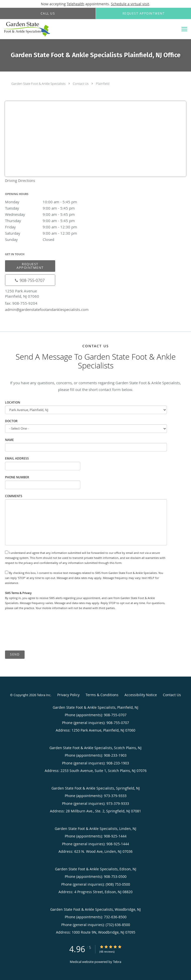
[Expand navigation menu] (184, 29)
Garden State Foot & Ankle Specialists (38, 84)
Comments (14, 496)
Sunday (49, 239)
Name (9, 440)
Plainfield (103, 84)
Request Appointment (30, 266)
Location (13, 402)
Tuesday (49, 208)
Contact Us (81, 84)
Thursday (49, 221)
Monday (49, 202)
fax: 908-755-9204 (21, 303)
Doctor (11, 421)
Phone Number (17, 477)
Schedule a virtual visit (130, 4)
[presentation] (43, 631)
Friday (49, 227)
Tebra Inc (44, 695)
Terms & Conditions (102, 695)
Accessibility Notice (141, 695)
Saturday (49, 233)
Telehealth (76, 4)
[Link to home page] (34, 29)
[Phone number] (30, 280)
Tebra (117, 962)
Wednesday (49, 214)
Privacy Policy (68, 695)
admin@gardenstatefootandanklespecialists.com (47, 309)
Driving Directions (20, 181)
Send (15, 654)
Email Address (17, 458)
